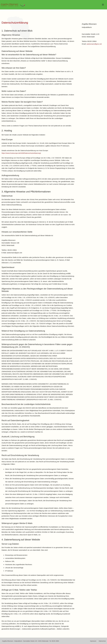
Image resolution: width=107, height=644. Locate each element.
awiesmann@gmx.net (94, 44)
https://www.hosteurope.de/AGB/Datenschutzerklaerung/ (21, 153)
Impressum (93, 641)
